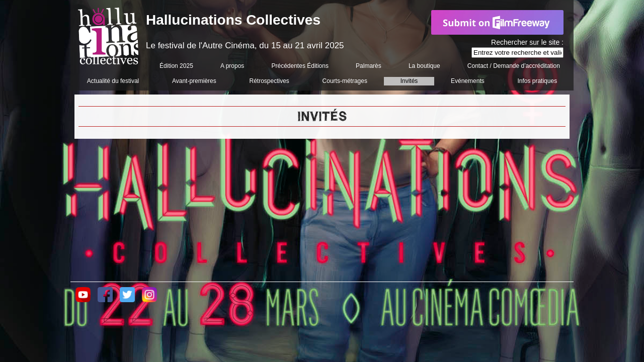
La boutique (424, 66)
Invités (409, 81)
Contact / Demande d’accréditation (514, 66)
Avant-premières (194, 81)
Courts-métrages (345, 81)
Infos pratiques (537, 81)
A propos (232, 66)
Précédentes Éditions (300, 66)
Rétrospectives (269, 81)
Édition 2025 (176, 66)
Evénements (468, 81)
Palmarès (369, 66)
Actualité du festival (113, 81)
